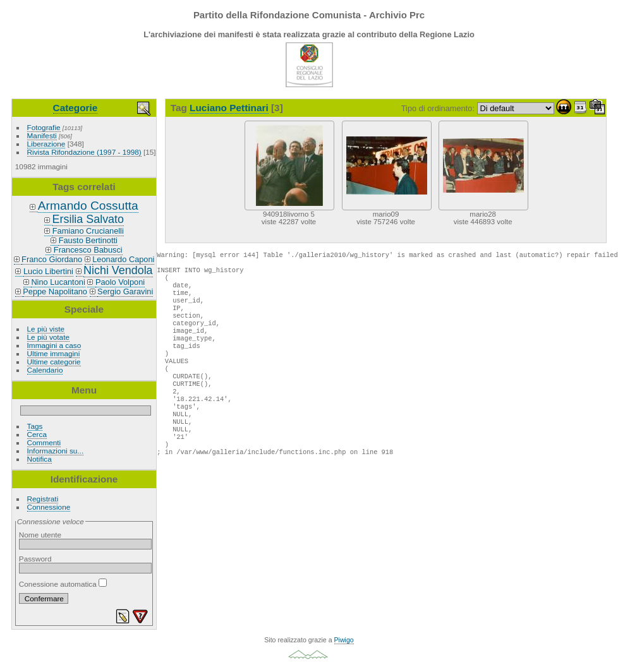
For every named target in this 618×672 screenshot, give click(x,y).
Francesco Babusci (88, 250)
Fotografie (44, 127)
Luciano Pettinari (229, 108)
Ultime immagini (54, 353)
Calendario (45, 370)
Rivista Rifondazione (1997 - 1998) (84, 152)
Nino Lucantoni (58, 282)
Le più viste (46, 329)
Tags (35, 426)
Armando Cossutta (88, 206)
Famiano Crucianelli (88, 231)
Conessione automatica (63, 584)
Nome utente (40, 535)
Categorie (76, 108)
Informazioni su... (56, 451)
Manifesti (42, 135)
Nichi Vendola (118, 270)
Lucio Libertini (48, 271)
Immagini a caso (54, 345)
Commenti (44, 442)
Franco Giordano (52, 259)
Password (35, 559)
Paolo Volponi (120, 282)
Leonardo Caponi (123, 259)
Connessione (49, 507)
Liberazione (46, 144)
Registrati (43, 499)
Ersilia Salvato (88, 219)
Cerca (37, 434)
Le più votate (48, 337)
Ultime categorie (54, 362)
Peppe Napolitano (55, 291)
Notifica (39, 459)
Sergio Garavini (125, 291)
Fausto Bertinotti (88, 240)
